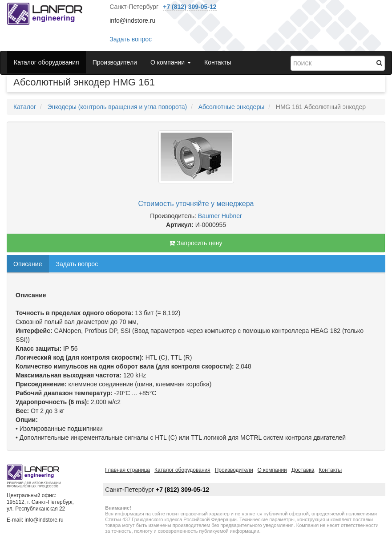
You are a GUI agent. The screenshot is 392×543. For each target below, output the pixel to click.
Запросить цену (196, 243)
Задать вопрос (131, 39)
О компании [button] (171, 62)
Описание (28, 264)
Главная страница (127, 470)
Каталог (25, 107)
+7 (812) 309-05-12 (190, 7)
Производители (115, 62)
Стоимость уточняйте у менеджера (196, 204)
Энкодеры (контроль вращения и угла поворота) (117, 107)
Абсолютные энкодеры (232, 107)
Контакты (218, 62)
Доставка (303, 470)
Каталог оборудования (46, 62)
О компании (272, 470)
